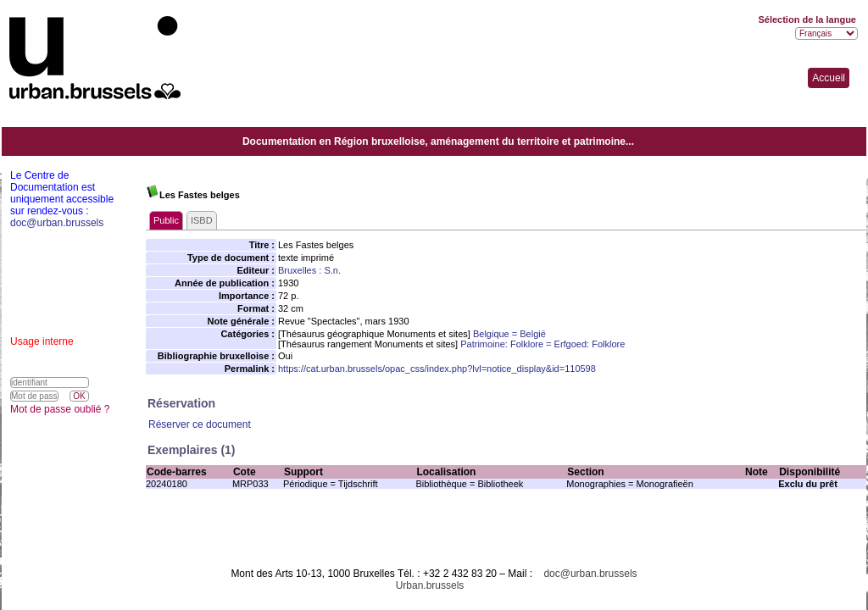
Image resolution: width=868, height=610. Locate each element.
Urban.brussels (430, 585)
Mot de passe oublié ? (60, 409)
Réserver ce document (200, 424)
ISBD (202, 220)
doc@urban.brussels (590, 574)
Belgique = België (509, 334)
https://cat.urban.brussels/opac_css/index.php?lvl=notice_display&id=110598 (437, 369)
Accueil (829, 78)
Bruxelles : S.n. (309, 270)
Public (166, 220)
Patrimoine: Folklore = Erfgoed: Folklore (542, 344)
